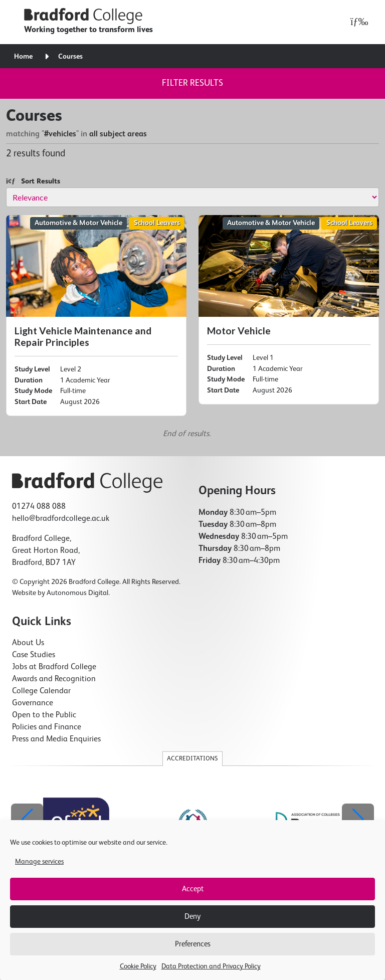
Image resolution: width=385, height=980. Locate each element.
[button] (358, 820)
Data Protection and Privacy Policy (211, 966)
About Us (28, 643)
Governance (33, 703)
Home (23, 57)
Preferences (193, 944)
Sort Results (33, 181)
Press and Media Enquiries (56, 739)
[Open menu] (357, 22)
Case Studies (34, 655)
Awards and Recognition (54, 679)
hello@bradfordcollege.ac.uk (61, 519)
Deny (192, 917)
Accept (193, 889)
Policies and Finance (47, 727)
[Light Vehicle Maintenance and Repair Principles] (96, 316)
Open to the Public (44, 715)
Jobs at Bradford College (54, 667)
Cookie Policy (138, 966)
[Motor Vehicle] (289, 310)
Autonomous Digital (77, 593)
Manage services (39, 862)
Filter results (192, 83)
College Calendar (41, 691)
